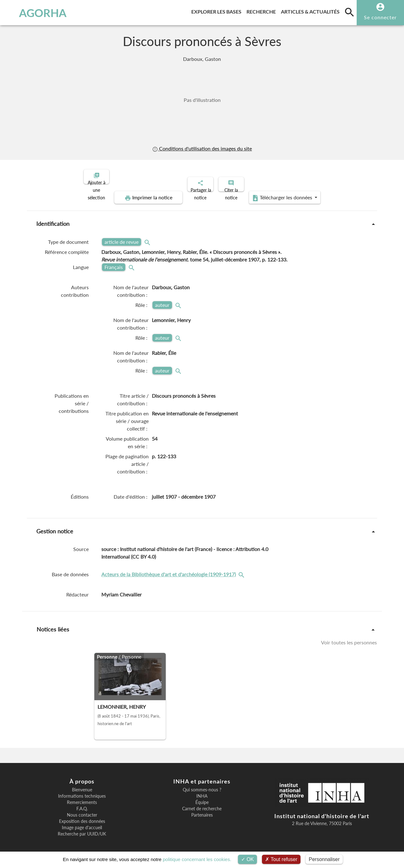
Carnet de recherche (202, 803)
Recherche (262, 11)
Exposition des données (82, 816)
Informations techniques (82, 791)
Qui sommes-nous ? (202, 784)
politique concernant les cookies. (197, 859)
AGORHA (36, 13)
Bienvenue (82, 784)
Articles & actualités (312, 11)
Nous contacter (82, 810)
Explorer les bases (218, 11)
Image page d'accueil (82, 822)
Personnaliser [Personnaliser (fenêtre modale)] (324, 859)
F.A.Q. (82, 803)
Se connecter (380, 17)
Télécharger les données (273, 192)
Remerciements (82, 797)
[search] (349, 12)
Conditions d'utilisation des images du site (202, 148)
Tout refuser (281, 859)
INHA (202, 791)
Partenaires (202, 810)
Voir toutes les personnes (349, 637)
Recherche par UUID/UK (82, 829)
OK (248, 859)
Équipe (202, 797)
